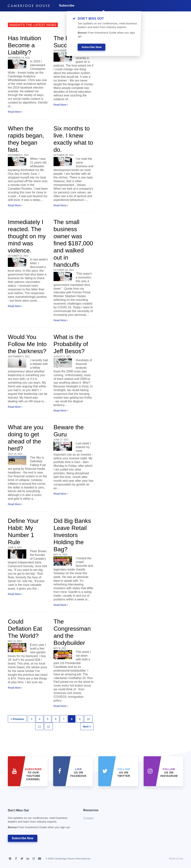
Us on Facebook (78, 773)
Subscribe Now (23, 838)
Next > (87, 727)
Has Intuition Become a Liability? (24, 45)
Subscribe (67, 6)
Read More (15, 112)
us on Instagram (169, 773)
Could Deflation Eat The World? (25, 629)
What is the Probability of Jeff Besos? (71, 344)
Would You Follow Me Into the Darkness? (27, 344)
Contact (88, 818)
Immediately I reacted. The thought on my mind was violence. (27, 236)
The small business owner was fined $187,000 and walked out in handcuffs (73, 243)
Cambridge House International (72, 859)
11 (40, 727)
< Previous (17, 719)
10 (88, 719)
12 (48, 727)
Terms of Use (176, 859)
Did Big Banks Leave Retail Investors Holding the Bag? (72, 535)
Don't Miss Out (41, 820)
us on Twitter (124, 773)
